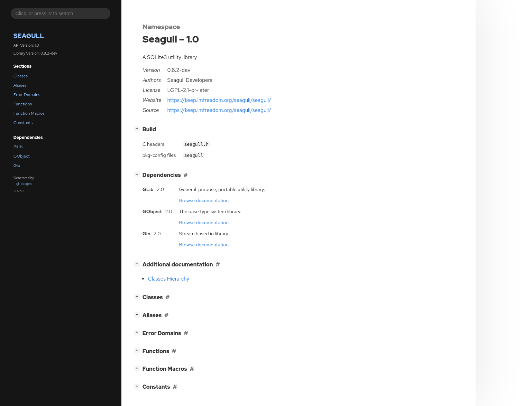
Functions (23, 104)
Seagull (29, 36)
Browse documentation (204, 200)
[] (138, 129)
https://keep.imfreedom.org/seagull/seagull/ (219, 100)
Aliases (20, 85)
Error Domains (27, 95)
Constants (23, 123)
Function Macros (29, 113)
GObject (22, 156)
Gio (17, 166)
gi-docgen (24, 184)
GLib (18, 147)
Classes (21, 76)
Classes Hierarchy (169, 279)
